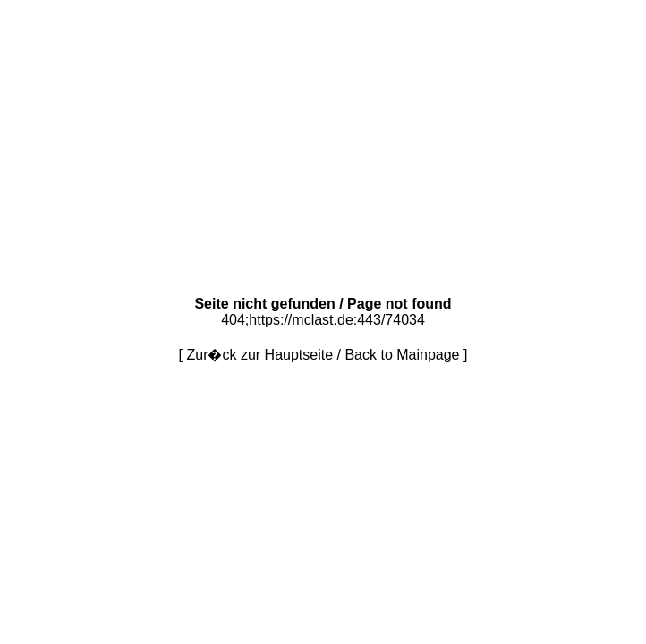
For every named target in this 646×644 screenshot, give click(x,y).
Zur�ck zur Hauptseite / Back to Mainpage (323, 355)
